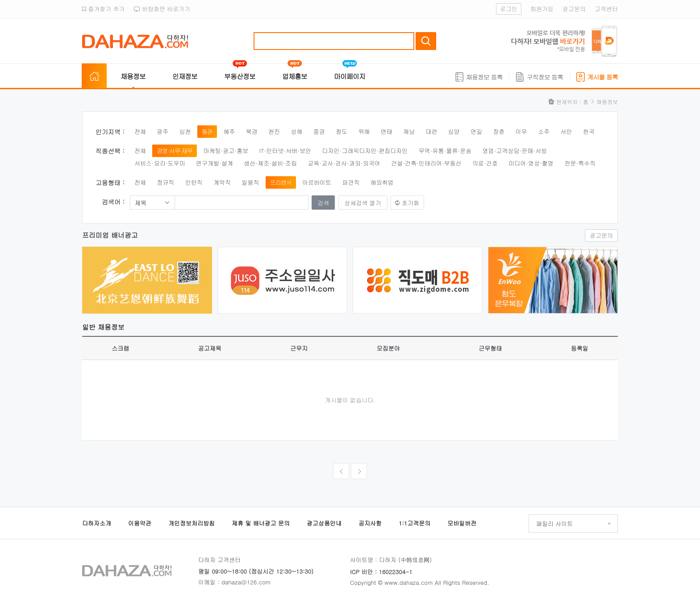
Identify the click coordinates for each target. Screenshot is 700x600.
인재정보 (185, 76)
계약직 (222, 182)
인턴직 (194, 182)
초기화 (410, 203)
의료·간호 (485, 163)
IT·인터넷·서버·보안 (285, 151)
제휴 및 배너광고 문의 (261, 523)
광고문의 (574, 9)
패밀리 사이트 (554, 523)
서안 (567, 131)
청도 (342, 131)
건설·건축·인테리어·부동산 (426, 163)
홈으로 (94, 76)
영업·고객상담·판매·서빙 (515, 151)
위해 (364, 131)
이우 (521, 131)
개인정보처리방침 (192, 523)
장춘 (499, 131)
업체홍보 (295, 76)
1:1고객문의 (415, 523)
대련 (431, 131)
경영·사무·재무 (175, 151)
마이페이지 (350, 76)
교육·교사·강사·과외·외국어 (344, 163)
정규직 (165, 182)
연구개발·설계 (215, 163)
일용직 (250, 182)
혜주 (229, 131)
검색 (426, 41)
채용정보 (133, 76)
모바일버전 (462, 523)
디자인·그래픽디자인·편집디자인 (365, 151)
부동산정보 (240, 76)
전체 (140, 131)
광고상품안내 (324, 523)
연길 (476, 131)
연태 (387, 131)
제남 (409, 131)
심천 (185, 131)
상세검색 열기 (363, 203)
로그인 (509, 9)
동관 (207, 131)
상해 (296, 131)
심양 (454, 131)
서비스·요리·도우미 (160, 163)
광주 (162, 131)
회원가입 (542, 9)
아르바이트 (317, 182)
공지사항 (370, 523)
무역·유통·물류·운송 (445, 151)
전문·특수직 (580, 163)
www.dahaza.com (408, 582)
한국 (589, 131)
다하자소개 (97, 523)
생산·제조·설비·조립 (270, 163)
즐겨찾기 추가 (104, 9)
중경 (319, 131)
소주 (544, 131)
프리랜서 (281, 182)
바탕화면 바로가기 (162, 9)
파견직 (351, 182)
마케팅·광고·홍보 (226, 151)
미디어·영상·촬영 (531, 163)
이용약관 (140, 523)
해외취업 (382, 182)
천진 (274, 131)
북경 (252, 131)
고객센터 (606, 9)
